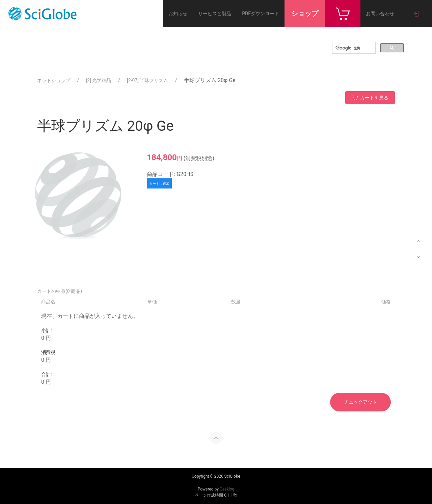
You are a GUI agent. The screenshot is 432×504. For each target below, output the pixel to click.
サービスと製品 (215, 14)
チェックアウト (360, 402)
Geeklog (227, 489)
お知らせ (178, 14)
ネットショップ (54, 80)
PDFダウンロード (261, 14)
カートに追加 (159, 184)
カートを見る (370, 97)
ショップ (305, 14)
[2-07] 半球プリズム (147, 80)
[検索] (353, 48)
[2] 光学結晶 (99, 80)
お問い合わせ (380, 14)
